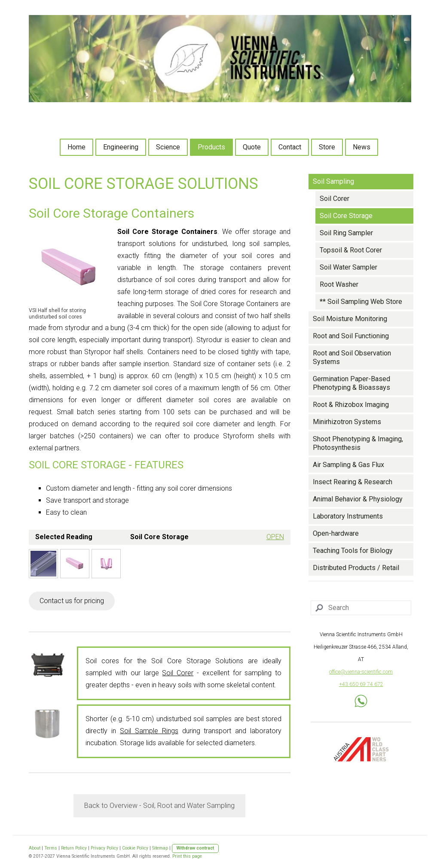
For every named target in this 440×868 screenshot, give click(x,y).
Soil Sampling (333, 181)
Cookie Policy (135, 848)
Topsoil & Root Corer (351, 250)
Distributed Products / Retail (356, 568)
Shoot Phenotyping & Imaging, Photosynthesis (358, 443)
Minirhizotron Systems (347, 422)
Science (168, 147)
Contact (290, 147)
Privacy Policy (104, 848)
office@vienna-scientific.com (361, 672)
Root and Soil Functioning (351, 336)
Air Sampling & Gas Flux (348, 465)
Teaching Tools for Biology (353, 551)
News (362, 147)
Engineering (121, 147)
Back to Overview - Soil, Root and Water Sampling (159, 806)
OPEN (275, 537)
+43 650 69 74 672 (361, 684)
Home (76, 147)
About (35, 848)
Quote (252, 147)
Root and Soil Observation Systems (352, 357)
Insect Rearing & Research (353, 482)
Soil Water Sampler (348, 267)
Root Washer (339, 284)
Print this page (187, 856)
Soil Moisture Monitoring (350, 319)
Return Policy (74, 848)
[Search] (361, 608)
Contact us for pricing (72, 601)
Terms (51, 848)
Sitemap (160, 848)
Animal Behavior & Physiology (358, 499)
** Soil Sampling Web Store (361, 302)
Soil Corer (178, 673)
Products (211, 147)
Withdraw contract (195, 848)
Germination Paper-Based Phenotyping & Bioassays (351, 383)
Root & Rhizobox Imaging (351, 405)
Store (327, 147)
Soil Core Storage (346, 216)
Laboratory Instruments (348, 516)
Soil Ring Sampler (346, 233)
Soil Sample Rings (149, 731)
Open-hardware (336, 533)
